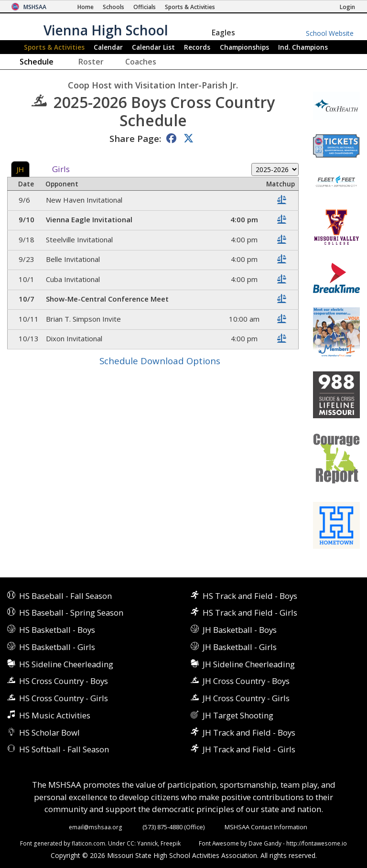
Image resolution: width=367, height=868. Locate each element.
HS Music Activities (55, 715)
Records (197, 47)
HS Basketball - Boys (57, 630)
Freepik (171, 843)
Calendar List (153, 47)
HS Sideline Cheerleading (66, 664)
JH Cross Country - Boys (246, 681)
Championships (244, 47)
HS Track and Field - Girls (250, 613)
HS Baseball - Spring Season (71, 613)
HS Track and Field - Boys (250, 596)
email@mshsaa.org (96, 827)
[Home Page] (86, 7)
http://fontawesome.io (317, 843)
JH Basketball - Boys (240, 630)
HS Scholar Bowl (49, 732)
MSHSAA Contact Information (266, 827)
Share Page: (135, 138)
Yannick (147, 843)
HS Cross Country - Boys (64, 681)
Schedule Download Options (160, 361)
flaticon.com (88, 843)
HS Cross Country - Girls (64, 698)
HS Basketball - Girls (57, 647)
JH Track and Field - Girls (249, 749)
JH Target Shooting (238, 715)
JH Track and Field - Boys (249, 732)
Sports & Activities (54, 47)
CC (130, 843)
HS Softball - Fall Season (64, 749)
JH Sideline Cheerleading (249, 664)
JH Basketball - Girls (240, 647)
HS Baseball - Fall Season (65, 596)
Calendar (108, 47)
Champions (303, 47)
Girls (61, 169)
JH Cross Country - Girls (246, 698)
